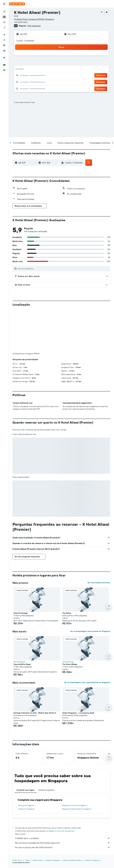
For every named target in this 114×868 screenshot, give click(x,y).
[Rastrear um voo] (4, 40)
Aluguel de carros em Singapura (74, 805)
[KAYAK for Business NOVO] (4, 51)
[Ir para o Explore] (4, 35)
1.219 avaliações (34, 26)
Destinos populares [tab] (47, 790)
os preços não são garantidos (65, 831)
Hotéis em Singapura (26, 809)
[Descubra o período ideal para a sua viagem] (4, 45)
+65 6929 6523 (21, 22)
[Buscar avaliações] (63, 269)
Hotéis (27, 860)
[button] (4, 4)
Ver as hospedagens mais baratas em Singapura (90, 631)
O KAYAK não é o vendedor (63, 838)
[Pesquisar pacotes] (4, 27)
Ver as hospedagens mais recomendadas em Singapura (87, 682)
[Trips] (4, 58)
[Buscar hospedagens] (4, 17)
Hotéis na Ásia (37, 860)
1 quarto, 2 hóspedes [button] (25, 41)
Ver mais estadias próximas (99, 583)
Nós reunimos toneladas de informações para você (63, 843)
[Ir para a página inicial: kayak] (17, 4)
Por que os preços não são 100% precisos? (63, 847)
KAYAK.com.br (17, 860)
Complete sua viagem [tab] (26, 790)
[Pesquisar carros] (4, 22)
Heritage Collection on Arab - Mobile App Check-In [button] (35, 713)
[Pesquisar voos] (4, 12)
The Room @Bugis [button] (70, 664)
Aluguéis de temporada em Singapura (77, 809)
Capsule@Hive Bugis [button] (22, 664)
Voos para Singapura (26, 805)
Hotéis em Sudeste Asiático (72, 860)
